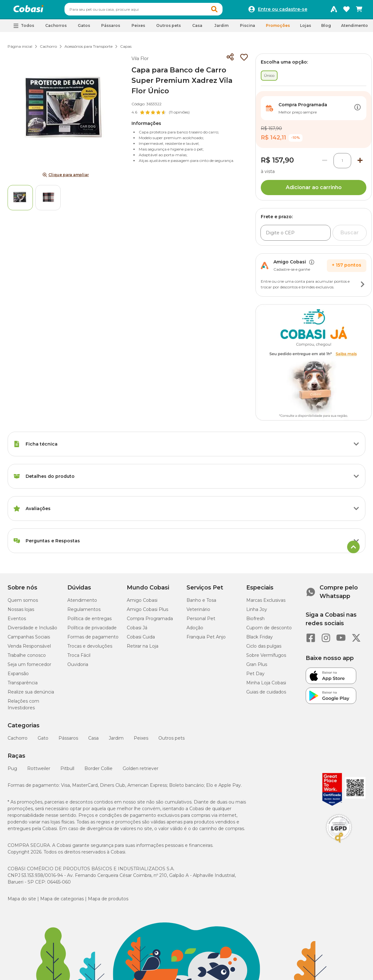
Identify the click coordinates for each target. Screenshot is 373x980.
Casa (93, 741)
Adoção (195, 631)
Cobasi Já (137, 631)
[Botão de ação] (358, 111)
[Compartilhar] (230, 60)
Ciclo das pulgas (264, 649)
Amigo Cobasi (142, 603)
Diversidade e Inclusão (32, 631)
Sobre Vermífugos (266, 658)
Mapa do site (22, 902)
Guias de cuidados (266, 695)
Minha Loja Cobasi (266, 686)
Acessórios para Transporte (89, 49)
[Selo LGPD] (339, 846)
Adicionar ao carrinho (314, 190)
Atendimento (355, 28)
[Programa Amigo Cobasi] (334, 11)
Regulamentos (84, 612)
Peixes (141, 741)
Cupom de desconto (269, 631)
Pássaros (68, 741)
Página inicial (20, 49)
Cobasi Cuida (141, 640)
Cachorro (48, 49)
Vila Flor (140, 61)
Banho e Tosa (201, 603)
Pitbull (67, 771)
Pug (12, 771)
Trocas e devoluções (90, 649)
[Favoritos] (346, 11)
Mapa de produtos (108, 902)
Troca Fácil (79, 658)
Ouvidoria (78, 667)
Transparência (23, 686)
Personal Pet (201, 621)
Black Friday (260, 640)
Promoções (278, 28)
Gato (43, 741)
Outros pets (171, 741)
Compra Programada (150, 621)
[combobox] (156, 11)
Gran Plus (257, 667)
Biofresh (255, 621)
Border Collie (98, 771)
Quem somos (23, 603)
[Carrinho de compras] (359, 11)
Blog (326, 28)
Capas (126, 49)
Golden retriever (141, 771)
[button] (226, 11)
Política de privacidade (92, 631)
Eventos (17, 621)
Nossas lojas (21, 612)
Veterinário (198, 612)
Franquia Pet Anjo (206, 640)
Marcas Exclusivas (266, 603)
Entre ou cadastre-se (283, 11)
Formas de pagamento (93, 640)
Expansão (18, 676)
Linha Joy (257, 612)
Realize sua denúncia (31, 695)
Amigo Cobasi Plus (147, 612)
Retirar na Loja (143, 649)
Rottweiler (39, 771)
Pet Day (255, 676)
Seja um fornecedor (29, 667)
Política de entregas (89, 621)
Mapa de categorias (62, 902)
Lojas (306, 28)
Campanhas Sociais (29, 640)
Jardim (116, 741)
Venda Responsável (29, 649)
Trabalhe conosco (27, 658)
